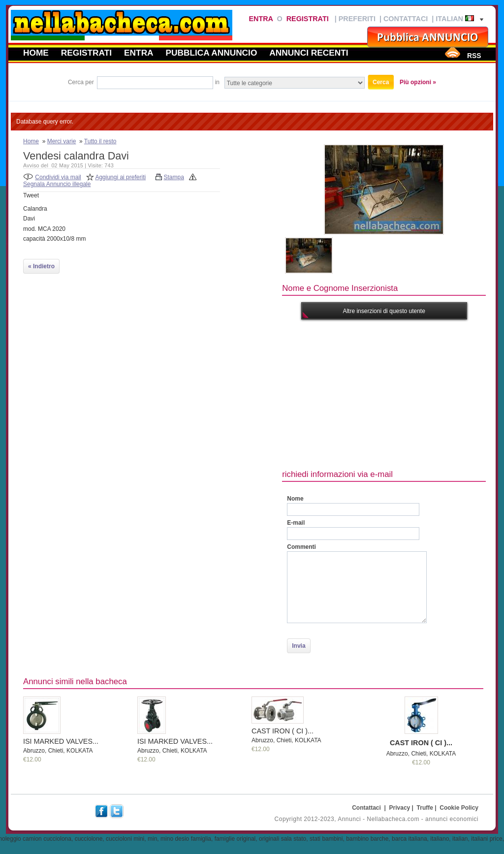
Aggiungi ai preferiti (120, 177)
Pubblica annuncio (212, 53)
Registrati (308, 19)
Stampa (174, 177)
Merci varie (62, 141)
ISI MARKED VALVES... (61, 741)
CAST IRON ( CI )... (283, 731)
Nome (295, 499)
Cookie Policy (459, 808)
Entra (261, 19)
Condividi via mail (58, 177)
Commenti (301, 547)
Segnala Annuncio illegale (57, 184)
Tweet (31, 195)
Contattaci (406, 19)
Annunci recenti (309, 53)
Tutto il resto (100, 141)
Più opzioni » (418, 82)
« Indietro (41, 266)
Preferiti (357, 19)
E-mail (296, 523)
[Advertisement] (393, 393)
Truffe (425, 808)
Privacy (400, 808)
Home (36, 53)
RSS (474, 56)
